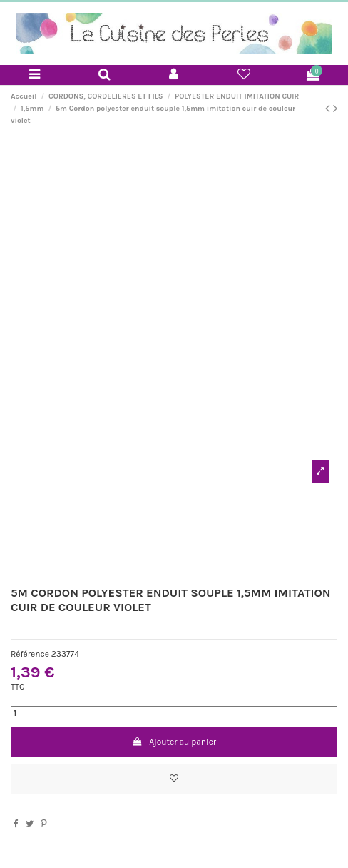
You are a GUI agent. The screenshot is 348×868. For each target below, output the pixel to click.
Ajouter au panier (174, 742)
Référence (30, 654)
